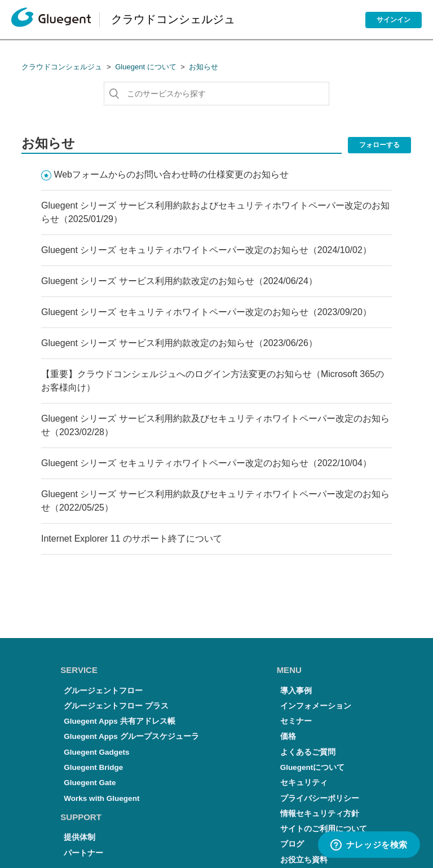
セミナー (296, 721)
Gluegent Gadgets (96, 752)
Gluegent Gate (90, 783)
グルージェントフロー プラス (116, 706)
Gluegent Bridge (93, 767)
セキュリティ (304, 783)
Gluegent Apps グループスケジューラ (131, 736)
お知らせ (204, 67)
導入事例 (296, 691)
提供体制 (79, 837)
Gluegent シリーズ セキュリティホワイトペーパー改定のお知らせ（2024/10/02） (206, 250)
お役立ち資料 (304, 860)
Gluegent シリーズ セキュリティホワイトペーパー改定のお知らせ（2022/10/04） (206, 463)
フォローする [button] (379, 145)
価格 (288, 736)
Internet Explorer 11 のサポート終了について (132, 539)
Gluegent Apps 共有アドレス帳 (119, 721)
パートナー (83, 853)
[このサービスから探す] (216, 94)
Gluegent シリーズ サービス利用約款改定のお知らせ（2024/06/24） (179, 281)
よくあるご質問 (308, 752)
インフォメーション (316, 706)
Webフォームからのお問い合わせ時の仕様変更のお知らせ (171, 174)
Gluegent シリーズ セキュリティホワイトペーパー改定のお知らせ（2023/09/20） (206, 312)
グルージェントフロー (103, 691)
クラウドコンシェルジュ (62, 67)
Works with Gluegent (101, 798)
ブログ (292, 844)
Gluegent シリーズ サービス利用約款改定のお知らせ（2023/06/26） (179, 343)
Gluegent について (145, 67)
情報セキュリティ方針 (320, 814)
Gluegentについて (313, 767)
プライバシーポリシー (320, 798)
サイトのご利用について (324, 829)
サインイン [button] (394, 20)
